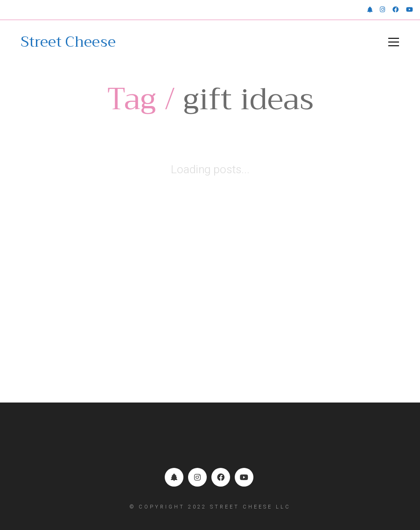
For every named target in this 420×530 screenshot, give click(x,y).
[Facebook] (221, 477)
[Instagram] (197, 477)
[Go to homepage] (68, 42)
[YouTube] (244, 477)
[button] (394, 42)
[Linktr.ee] (174, 477)
